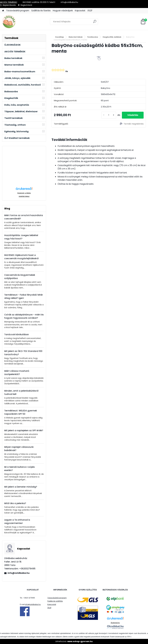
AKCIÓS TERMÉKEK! (9, 2)
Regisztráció (26, 5)
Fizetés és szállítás (55, 601)
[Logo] (21, 22)
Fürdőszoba (93, 37)
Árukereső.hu (115, 623)
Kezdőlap (60, 37)
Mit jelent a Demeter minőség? (21, 487)
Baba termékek (76, 37)
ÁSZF (90, 11)
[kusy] (109, 115)
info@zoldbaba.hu (19, 573)
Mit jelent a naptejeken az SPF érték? (24, 430)
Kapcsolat (80, 11)
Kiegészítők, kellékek (112, 37)
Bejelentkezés (9, 5)
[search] (95, 23)
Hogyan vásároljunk (63, 11)
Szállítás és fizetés (41, 11)
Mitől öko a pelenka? (15, 503)
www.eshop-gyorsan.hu (80, 641)
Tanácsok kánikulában (17, 334)
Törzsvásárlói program (18, 11)
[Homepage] (3, 11)
